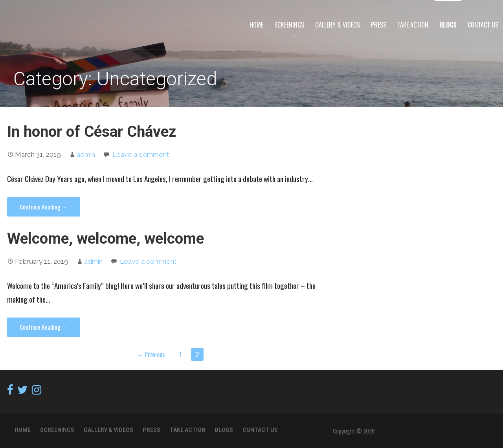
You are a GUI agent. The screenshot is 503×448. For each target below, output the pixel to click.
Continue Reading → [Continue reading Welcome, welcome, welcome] (44, 327)
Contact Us (483, 25)
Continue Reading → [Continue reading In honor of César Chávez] (44, 207)
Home (256, 25)
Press (379, 25)
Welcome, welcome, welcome (106, 238)
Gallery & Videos (338, 25)
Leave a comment (141, 154)
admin (86, 154)
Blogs (448, 25)
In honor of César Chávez (92, 131)
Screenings (289, 25)
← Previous (151, 354)
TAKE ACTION (413, 25)
